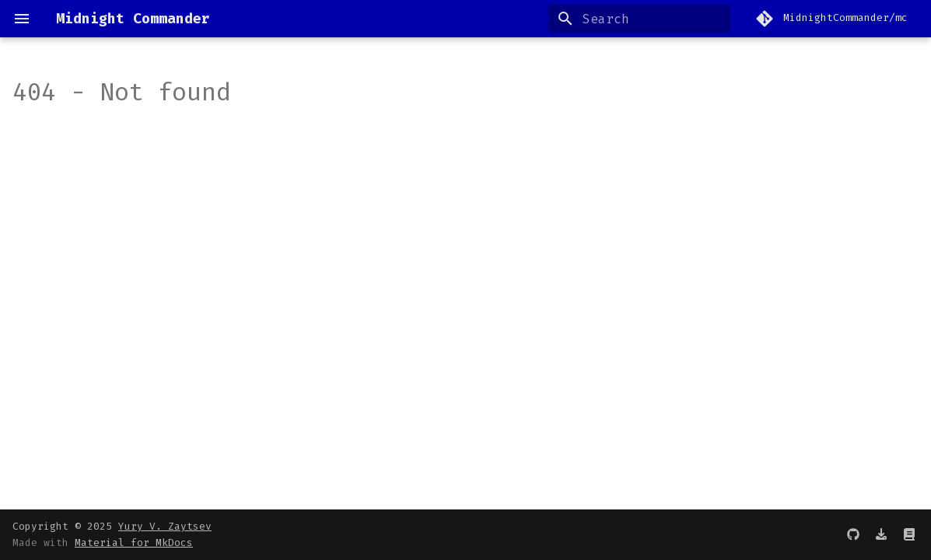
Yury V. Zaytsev (165, 526)
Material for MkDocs (134, 542)
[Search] (639, 19)
